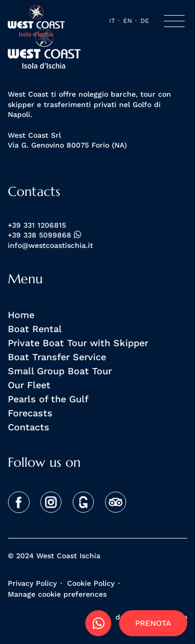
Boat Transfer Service (57, 357)
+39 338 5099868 (44, 235)
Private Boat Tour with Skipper (78, 343)
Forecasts (30, 413)
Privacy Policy (32, 583)
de (145, 21)
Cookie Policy (91, 583)
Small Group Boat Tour (60, 371)
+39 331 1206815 (37, 225)
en (128, 21)
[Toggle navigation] (174, 21)
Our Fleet (29, 385)
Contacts (29, 427)
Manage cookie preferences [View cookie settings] (57, 594)
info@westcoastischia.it (50, 246)
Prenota (153, 623)
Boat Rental (35, 328)
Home (21, 314)
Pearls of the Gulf (48, 399)
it (112, 21)
